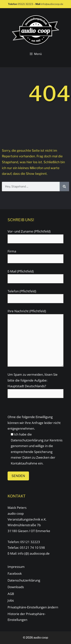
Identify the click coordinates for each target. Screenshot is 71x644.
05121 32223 (25, 4)
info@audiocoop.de (52, 4)
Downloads (16, 587)
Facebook (15, 573)
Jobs (11, 600)
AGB (11, 594)
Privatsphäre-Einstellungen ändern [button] (33, 607)
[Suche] (64, 187)
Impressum (16, 567)
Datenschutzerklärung (27, 440)
